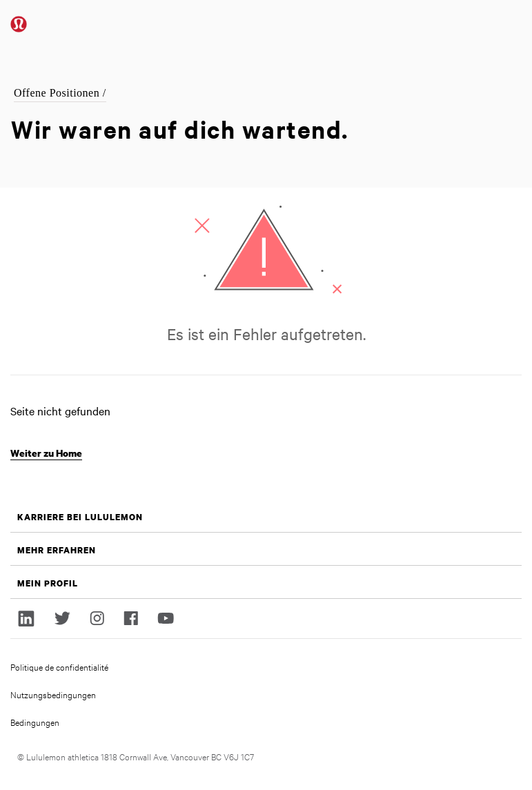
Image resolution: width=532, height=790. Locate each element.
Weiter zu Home (46, 453)
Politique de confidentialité (59, 666)
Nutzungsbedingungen (53, 694)
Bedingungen (35, 722)
